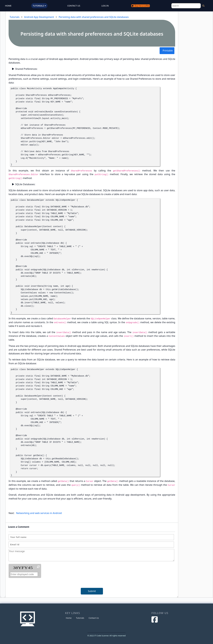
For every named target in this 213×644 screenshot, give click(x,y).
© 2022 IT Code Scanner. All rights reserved (106, 636)
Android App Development (39, 17)
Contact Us (94, 618)
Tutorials (14, 17)
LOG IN (105, 6)
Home (69, 618)
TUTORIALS (39, 6)
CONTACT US (74, 6)
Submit (92, 591)
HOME (8, 6)
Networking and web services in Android (39, 513)
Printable (168, 51)
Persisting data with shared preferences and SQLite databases (94, 17)
